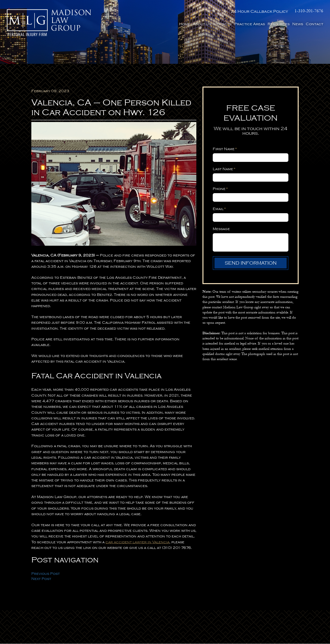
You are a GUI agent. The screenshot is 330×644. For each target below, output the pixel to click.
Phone (220, 189)
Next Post (41, 579)
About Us (202, 24)
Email (219, 209)
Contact (314, 24)
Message (221, 229)
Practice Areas (250, 24)
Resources (279, 24)
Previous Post (46, 574)
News (298, 24)
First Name (225, 149)
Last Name (224, 169)
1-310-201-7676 (309, 11)
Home (185, 24)
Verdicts (223, 24)
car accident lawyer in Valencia (137, 542)
